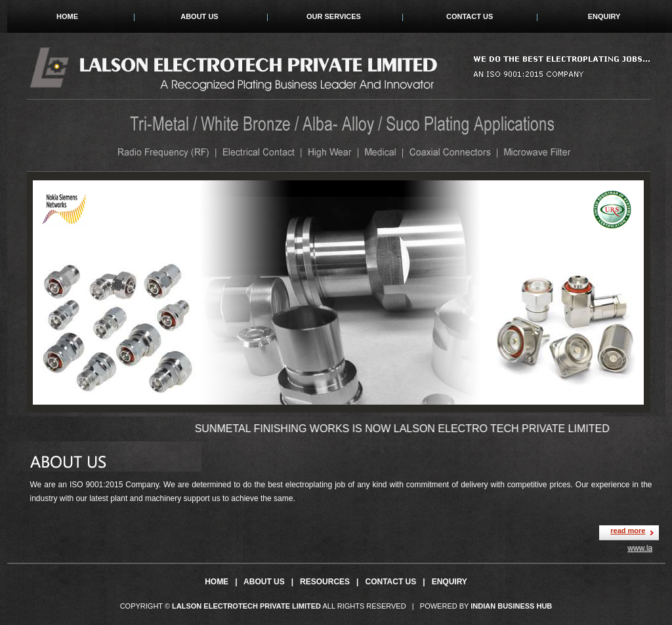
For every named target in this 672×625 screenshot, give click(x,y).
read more (628, 531)
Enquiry (604, 16)
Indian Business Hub (511, 606)
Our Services (334, 16)
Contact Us (470, 16)
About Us (199, 16)
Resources (325, 582)
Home (67, 16)
